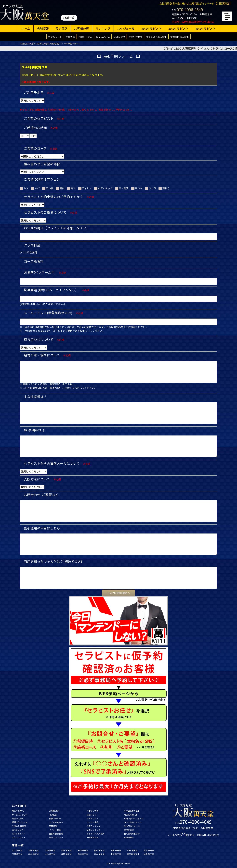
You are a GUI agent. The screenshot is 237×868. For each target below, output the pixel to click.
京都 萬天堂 (33, 850)
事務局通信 (129, 837)
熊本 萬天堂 (99, 854)
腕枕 (60, 188)
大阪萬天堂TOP (131, 815)
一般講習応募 (92, 837)
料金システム (85, 37)
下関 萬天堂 (17, 854)
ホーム (26, 28)
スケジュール (126, 28)
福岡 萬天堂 (66, 854)
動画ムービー (55, 818)
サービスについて (20, 815)
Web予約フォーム (132, 826)
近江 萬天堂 (17, 850)
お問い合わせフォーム (134, 818)
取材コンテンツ (56, 837)
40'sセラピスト (205, 28)
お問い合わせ (135, 37)
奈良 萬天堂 (66, 850)
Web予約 (70, 37)
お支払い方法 (103, 37)
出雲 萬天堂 (149, 850)
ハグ (35, 188)
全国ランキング (93, 830)
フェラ (150, 188)
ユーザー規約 (92, 822)
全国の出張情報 (56, 834)
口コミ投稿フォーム (133, 822)
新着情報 (53, 826)
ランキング (103, 28)
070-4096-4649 (190, 9)
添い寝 (48, 188)
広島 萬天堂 (132, 850)
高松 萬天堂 (33, 854)
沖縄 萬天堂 (149, 854)
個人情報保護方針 (132, 834)
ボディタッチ (103, 188)
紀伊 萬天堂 (83, 850)
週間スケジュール (20, 822)
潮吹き (164, 188)
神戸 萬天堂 (99, 850)
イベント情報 (55, 830)
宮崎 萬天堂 (116, 854)
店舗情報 (43, 28)
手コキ (137, 188)
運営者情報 (129, 830)
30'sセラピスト (178, 28)
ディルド (85, 188)
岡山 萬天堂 (116, 850)
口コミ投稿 (119, 37)
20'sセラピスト (151, 28)
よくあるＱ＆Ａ (56, 822)
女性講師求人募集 (180, 37)
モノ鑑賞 (122, 188)
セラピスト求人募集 (156, 37)
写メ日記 (61, 28)
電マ (71, 188)
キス (24, 188)
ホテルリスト (55, 37)
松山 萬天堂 (50, 854)
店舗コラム (92, 815)
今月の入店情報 (19, 826)
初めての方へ (18, 811)
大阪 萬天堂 (50, 850)
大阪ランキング (93, 826)
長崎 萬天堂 (83, 854)
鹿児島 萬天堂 (133, 854)
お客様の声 (81, 28)
